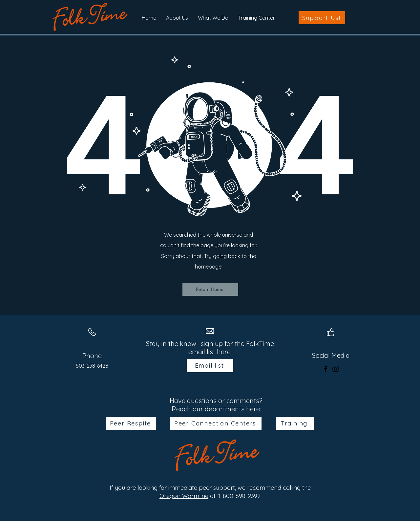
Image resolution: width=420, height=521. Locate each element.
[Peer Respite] (131, 423)
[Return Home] (210, 289)
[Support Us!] (322, 18)
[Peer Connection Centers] (216, 423)
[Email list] (210, 366)
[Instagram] (336, 369)
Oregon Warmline (184, 496)
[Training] (295, 423)
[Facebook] (326, 369)
